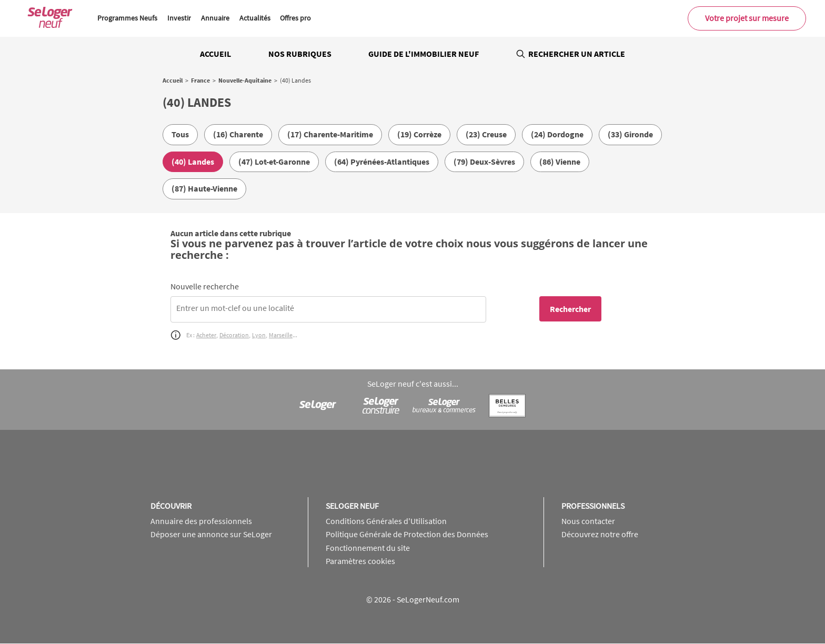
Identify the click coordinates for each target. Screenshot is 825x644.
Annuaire (215, 18)
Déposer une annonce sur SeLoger (211, 534)
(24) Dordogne (557, 134)
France (200, 80)
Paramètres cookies (360, 561)
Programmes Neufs (127, 18)
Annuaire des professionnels (201, 521)
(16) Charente (238, 134)
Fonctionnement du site (368, 548)
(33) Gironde (630, 134)
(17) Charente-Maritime (330, 134)
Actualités (255, 18)
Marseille (281, 335)
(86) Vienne (560, 162)
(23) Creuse (486, 134)
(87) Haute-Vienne (204, 188)
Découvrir (171, 506)
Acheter (206, 335)
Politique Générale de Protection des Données (407, 534)
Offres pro (295, 18)
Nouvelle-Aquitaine (245, 80)
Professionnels (593, 506)
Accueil (215, 54)
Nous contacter (588, 521)
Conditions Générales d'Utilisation (386, 521)
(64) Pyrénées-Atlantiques (382, 162)
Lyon (259, 335)
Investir (179, 18)
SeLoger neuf (352, 506)
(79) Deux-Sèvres (484, 162)
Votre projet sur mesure (747, 18)
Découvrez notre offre (600, 534)
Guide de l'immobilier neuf (424, 54)
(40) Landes (193, 162)
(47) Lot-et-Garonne (274, 162)
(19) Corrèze (419, 134)
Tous (180, 134)
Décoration (234, 335)
